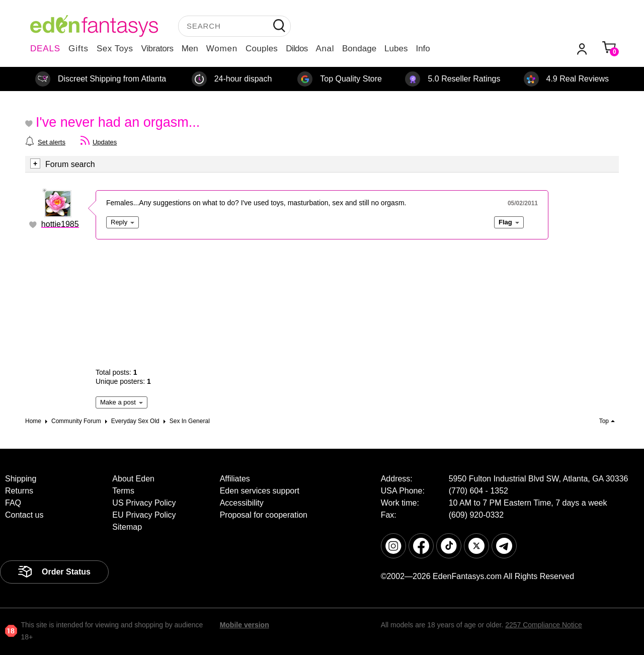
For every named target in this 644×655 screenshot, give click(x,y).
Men (190, 49)
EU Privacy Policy (144, 515)
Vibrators (157, 49)
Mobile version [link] (245, 625)
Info (423, 49)
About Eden (133, 479)
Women (222, 49)
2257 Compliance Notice (544, 625)
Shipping (21, 479)
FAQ (13, 503)
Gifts (78, 49)
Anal (325, 49)
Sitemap (127, 527)
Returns (19, 491)
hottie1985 (60, 224)
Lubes (396, 49)
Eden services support (260, 491)
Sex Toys (115, 49)
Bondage (359, 49)
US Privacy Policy (144, 503)
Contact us (24, 515)
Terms (123, 491)
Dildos (297, 49)
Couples (262, 49)
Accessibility (242, 503)
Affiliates (235, 479)
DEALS (45, 49)
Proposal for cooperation (264, 515)
